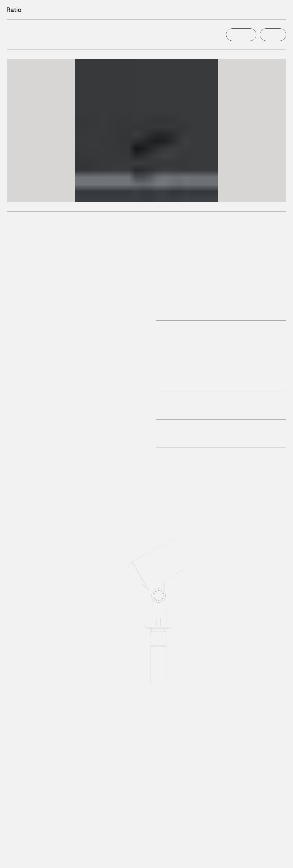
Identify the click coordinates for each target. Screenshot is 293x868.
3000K (64, 859)
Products (234, 10)
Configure (240, 35)
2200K (23, 859)
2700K (44, 859)
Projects (267, 10)
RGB (126, 859)
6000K (106, 859)
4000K (85, 859)
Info (282, 10)
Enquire (273, 35)
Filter (251, 10)
